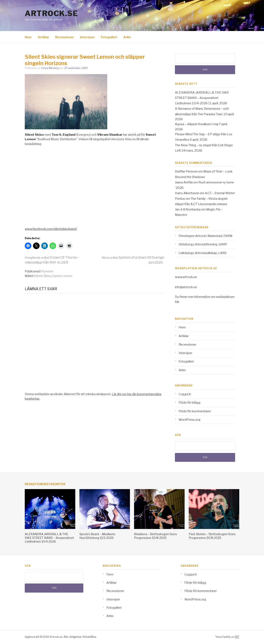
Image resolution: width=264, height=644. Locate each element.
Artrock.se (51, 13)
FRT (237, 637)
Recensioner (65, 37)
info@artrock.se (186, 287)
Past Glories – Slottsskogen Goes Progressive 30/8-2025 (212, 536)
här (177, 302)
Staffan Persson (186, 171)
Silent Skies (43, 276)
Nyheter (48, 271)
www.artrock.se (186, 277)
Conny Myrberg (50, 68)
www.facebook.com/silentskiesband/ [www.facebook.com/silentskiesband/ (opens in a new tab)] (51, 229)
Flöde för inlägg (190, 403)
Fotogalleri (109, 37)
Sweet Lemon (62, 276)
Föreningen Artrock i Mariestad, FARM (206, 236)
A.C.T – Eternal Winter (220, 193)
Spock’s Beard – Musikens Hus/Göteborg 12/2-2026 (97, 536)
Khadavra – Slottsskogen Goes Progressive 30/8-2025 (156, 536)
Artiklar (43, 37)
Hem (28, 37)
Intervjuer (87, 37)
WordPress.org (190, 420)
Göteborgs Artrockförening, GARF (203, 244)
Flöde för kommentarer (195, 411)
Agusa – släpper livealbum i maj (197, 124)
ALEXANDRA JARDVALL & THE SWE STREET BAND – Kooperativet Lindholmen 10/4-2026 (202, 98)
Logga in (185, 394)
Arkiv (127, 37)
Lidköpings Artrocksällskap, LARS (203, 253)
